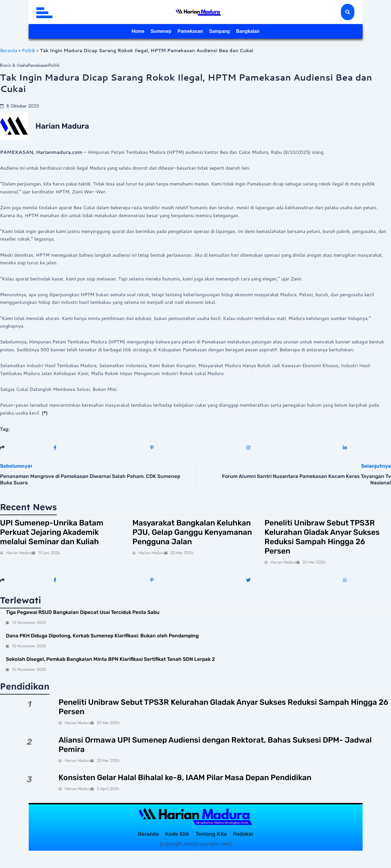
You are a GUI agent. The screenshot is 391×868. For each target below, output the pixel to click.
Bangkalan (264, 32)
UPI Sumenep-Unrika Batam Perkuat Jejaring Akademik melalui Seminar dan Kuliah (59, 535)
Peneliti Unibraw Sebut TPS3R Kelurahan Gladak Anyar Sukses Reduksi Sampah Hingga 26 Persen (320, 540)
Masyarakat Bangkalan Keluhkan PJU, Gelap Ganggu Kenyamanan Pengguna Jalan (195, 535)
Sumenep (151, 32)
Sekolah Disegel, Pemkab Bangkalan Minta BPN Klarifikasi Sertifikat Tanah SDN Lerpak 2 (110, 665)
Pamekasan (189, 32)
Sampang (227, 32)
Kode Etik (172, 847)
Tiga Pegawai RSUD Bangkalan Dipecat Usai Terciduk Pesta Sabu (83, 618)
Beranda (9, 50)
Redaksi (257, 847)
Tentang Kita (216, 847)
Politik (29, 50)
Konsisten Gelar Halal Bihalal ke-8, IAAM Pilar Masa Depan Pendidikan (204, 789)
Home (121, 32)
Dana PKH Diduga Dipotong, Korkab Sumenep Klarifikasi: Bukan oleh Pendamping (102, 641)
